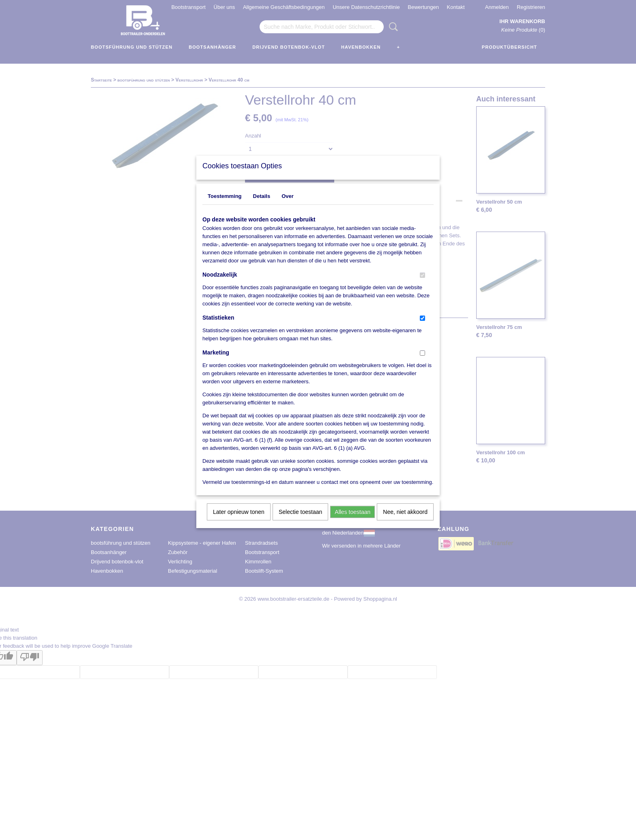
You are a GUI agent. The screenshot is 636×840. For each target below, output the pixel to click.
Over (288, 207)
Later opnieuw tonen (239, 522)
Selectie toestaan (300, 522)
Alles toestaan (352, 522)
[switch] (422, 286)
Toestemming (225, 207)
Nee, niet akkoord (405, 522)
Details (262, 207)
